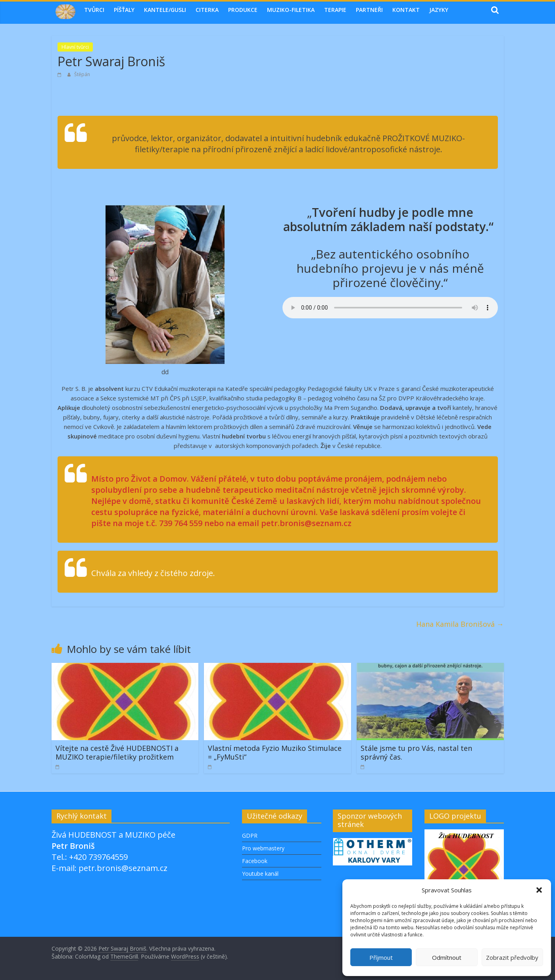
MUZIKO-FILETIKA (291, 10)
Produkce (243, 10)
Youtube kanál (260, 874)
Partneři (369, 10)
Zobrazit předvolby (512, 957)
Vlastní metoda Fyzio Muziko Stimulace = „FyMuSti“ (275, 752)
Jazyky (439, 10)
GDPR (250, 835)
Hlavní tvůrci (75, 47)
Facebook (255, 861)
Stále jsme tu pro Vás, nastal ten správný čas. (416, 752)
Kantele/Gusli (165, 10)
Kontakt (406, 10)
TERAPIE (335, 10)
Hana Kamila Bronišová (460, 624)
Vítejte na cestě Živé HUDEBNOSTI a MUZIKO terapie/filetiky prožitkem (117, 752)
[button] (539, 890)
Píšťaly (124, 10)
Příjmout (381, 957)
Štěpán (82, 74)
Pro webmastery (263, 848)
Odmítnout (447, 957)
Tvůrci (94, 10)
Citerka (207, 10)
